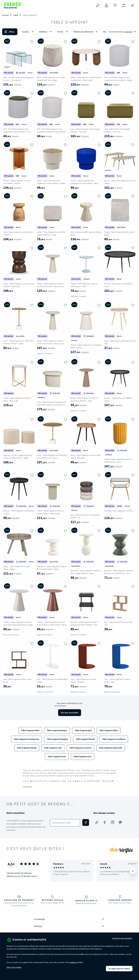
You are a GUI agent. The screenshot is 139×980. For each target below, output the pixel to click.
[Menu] (132, 5)
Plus (105, 32)
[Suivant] (133, 871)
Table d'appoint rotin (53, 748)
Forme (63, 32)
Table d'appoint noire (83, 756)
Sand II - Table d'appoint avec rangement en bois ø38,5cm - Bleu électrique (84, 183)
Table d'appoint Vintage (27, 748)
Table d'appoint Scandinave (114, 739)
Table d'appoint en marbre (80, 748)
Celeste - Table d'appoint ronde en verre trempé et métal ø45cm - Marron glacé (52, 625)
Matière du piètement (86, 32)
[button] (69, 32)
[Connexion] (106, 5)
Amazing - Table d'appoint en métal (119, 511)
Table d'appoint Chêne (109, 730)
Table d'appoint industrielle (111, 748)
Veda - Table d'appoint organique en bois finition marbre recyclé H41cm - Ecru (52, 405)
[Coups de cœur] (115, 5)
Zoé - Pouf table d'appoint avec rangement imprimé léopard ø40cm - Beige (52, 132)
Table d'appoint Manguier (57, 739)
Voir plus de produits (70, 713)
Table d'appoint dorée (57, 756)
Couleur (28, 32)
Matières (46, 32)
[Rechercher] (98, 5)
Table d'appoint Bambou (57, 730)
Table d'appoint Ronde (85, 739)
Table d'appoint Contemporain (26, 739)
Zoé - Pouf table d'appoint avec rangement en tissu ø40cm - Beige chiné (118, 80)
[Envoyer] (86, 822)
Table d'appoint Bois (83, 730)
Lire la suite (27, 786)
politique (73, 962)
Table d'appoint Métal (30, 730)
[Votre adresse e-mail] (65, 823)
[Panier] (124, 5)
